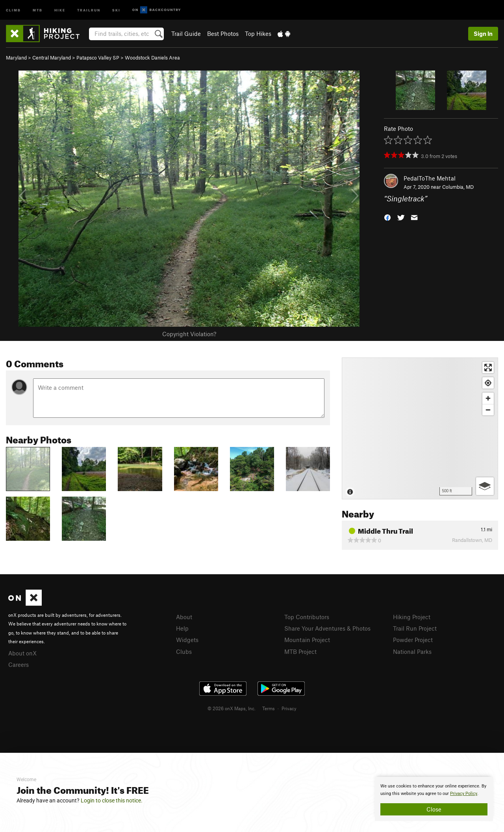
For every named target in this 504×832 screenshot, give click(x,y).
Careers (19, 664)
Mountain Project (307, 640)
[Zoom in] (488, 398)
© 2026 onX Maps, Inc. (232, 708)
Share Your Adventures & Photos (327, 628)
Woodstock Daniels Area (152, 58)
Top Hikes (258, 34)
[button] (387, 217)
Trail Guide (186, 34)
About (184, 617)
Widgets (187, 640)
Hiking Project (412, 617)
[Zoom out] (488, 410)
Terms (269, 708)
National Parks (412, 651)
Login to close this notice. (112, 800)
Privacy (289, 708)
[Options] (485, 486)
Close (434, 809)
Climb (13, 10)
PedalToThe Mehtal (430, 178)
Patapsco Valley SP (98, 58)
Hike (60, 10)
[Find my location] (488, 383)
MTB (38, 10)
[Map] (420, 428)
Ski (116, 10)
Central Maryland (52, 58)
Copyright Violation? (189, 334)
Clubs (184, 651)
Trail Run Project (415, 628)
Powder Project (413, 640)
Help (182, 628)
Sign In (483, 34)
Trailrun (89, 10)
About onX (22, 653)
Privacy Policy (464, 794)
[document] (434, 799)
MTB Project (300, 651)
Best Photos (223, 34)
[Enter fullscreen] (488, 368)
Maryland (16, 58)
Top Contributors (307, 617)
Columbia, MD (458, 187)
